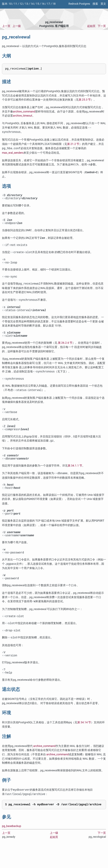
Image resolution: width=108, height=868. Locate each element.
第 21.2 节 (73, 144)
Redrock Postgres (79, 4)
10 (10, 4)
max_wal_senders (13, 153)
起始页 (91, 26)
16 (43, 4)
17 (49, 4)
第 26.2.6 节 (65, 350)
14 (32, 4)
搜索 (95, 4)
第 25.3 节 (85, 100)
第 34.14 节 (84, 743)
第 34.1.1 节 (75, 477)
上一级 (17, 26)
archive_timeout (23, 116)
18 (54, 4)
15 (38, 4)
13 (27, 4)
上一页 (6, 26)
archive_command (24, 112)
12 (21, 4)
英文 (103, 4)
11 (16, 4)
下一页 (102, 26)
